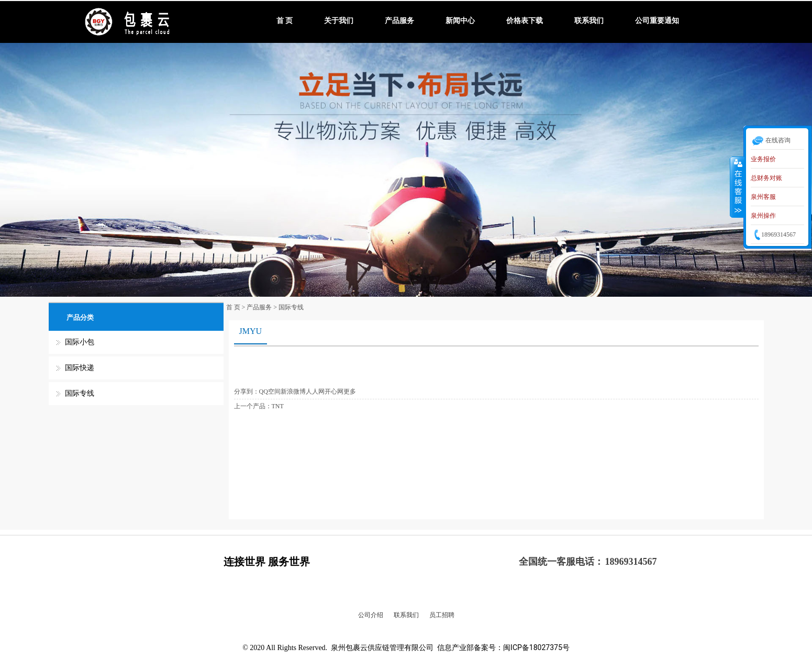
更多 (350, 392)
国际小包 (80, 342)
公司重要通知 (657, 21)
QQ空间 (270, 392)
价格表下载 (525, 21)
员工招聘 (442, 615)
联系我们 (589, 21)
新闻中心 (460, 21)
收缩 (737, 187)
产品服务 (399, 21)
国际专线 (80, 393)
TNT (278, 406)
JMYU (251, 331)
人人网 (315, 392)
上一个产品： (253, 406)
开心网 (334, 392)
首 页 (285, 21)
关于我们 (339, 21)
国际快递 (80, 368)
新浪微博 (293, 392)
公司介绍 (371, 615)
